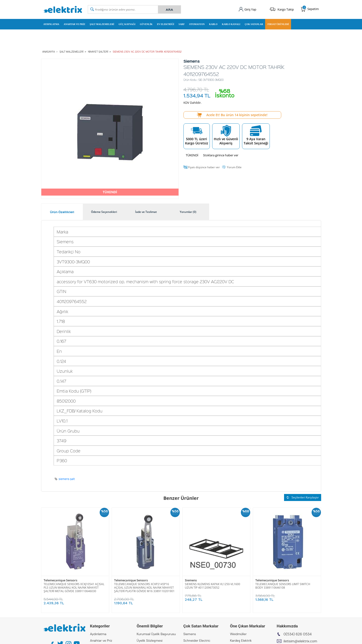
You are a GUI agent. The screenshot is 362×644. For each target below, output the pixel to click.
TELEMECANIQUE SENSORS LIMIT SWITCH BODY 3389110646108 (283, 586)
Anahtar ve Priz (74, 24)
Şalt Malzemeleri (102, 24)
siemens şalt (67, 479)
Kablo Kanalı (231, 24)
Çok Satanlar (254, 24)
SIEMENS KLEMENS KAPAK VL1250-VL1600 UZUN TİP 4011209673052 (213, 586)
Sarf (182, 24)
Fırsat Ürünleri (278, 24)
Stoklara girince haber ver (221, 155)
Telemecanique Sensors (60, 580)
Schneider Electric (197, 640)
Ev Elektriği (166, 24)
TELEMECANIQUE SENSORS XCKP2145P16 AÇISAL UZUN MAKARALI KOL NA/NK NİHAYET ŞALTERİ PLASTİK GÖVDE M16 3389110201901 (144, 588)
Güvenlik (146, 24)
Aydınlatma (51, 24)
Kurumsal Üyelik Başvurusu (156, 634)
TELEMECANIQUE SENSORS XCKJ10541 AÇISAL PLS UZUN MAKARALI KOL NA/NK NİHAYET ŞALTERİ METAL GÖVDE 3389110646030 (74, 588)
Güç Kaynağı (127, 24)
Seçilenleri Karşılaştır (303, 497)
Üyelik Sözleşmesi (150, 640)
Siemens (191, 580)
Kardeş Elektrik (241, 640)
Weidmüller (238, 634)
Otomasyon (197, 24)
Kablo (213, 24)
